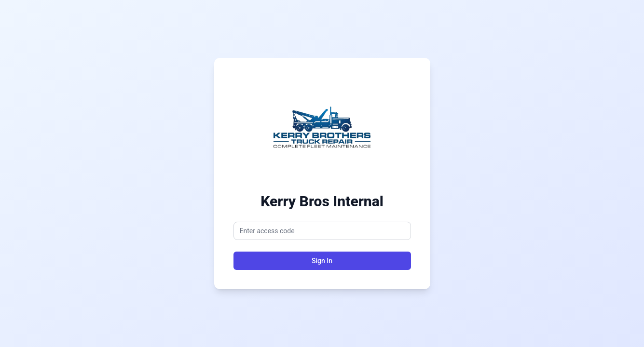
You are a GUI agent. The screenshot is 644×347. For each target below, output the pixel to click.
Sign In (322, 261)
